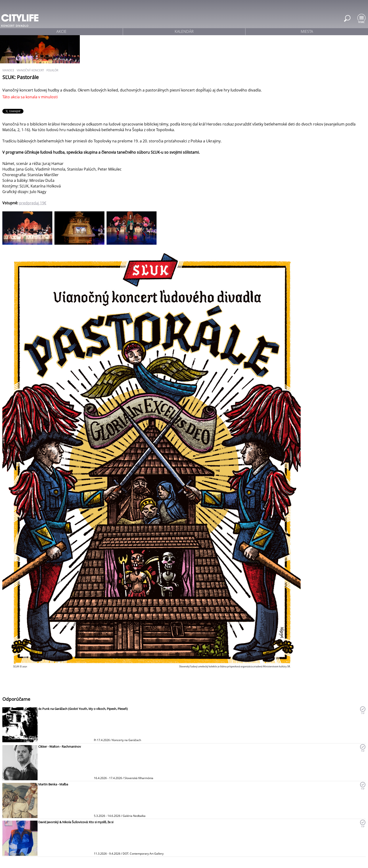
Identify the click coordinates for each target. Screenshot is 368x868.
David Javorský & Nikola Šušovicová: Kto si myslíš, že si (76, 822)
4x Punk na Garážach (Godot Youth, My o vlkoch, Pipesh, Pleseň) (83, 709)
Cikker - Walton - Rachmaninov (60, 746)
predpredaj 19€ (33, 203)
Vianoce (8, 70)
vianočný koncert (30, 70)
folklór (52, 70)
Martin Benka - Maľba (53, 784)
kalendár (184, 31)
